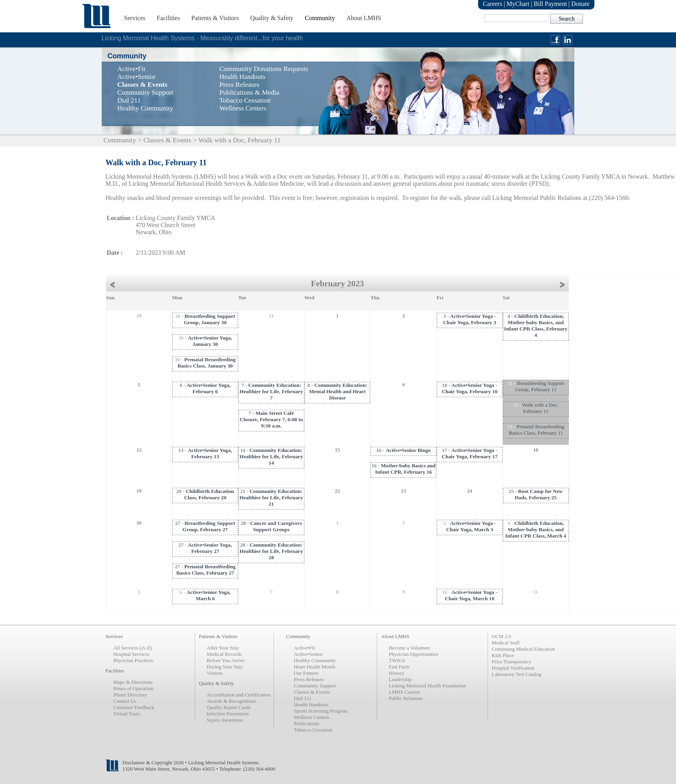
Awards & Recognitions (231, 701)
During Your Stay (225, 667)
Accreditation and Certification (239, 695)
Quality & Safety (272, 18)
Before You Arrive (226, 660)
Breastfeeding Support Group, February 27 (209, 526)
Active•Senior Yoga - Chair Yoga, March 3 (471, 526)
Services (135, 18)
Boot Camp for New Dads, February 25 (539, 494)
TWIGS (397, 660)
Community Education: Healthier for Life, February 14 (271, 456)
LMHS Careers (405, 692)
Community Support (315, 686)
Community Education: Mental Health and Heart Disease (338, 391)
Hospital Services (131, 654)
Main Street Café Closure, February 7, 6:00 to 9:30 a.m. (271, 419)
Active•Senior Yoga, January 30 (210, 341)
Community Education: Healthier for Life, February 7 (271, 391)
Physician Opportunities (414, 654)
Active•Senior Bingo (408, 450)
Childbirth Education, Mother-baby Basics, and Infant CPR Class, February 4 (536, 326)
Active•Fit (305, 648)
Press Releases (309, 679)
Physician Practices (133, 660)
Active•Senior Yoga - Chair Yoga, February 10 (470, 388)
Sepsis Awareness (225, 720)
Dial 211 (303, 698)
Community (320, 18)
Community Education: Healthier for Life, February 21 (271, 497)
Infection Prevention (228, 714)
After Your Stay (223, 648)
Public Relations (406, 698)
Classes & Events (167, 140)
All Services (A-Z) (133, 648)
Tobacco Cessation (313, 730)
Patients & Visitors (215, 18)
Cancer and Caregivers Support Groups (276, 526)
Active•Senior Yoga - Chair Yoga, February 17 (470, 453)
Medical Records (224, 654)
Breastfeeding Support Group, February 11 (540, 386)
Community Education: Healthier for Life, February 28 (271, 551)
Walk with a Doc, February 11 (541, 408)
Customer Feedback (134, 707)
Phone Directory (130, 695)
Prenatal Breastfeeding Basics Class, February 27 (206, 570)
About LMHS (364, 18)
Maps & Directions (133, 682)
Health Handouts (311, 705)
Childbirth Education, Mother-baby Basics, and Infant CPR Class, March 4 (536, 529)
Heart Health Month (315, 667)
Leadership (400, 679)
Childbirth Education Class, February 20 (209, 494)
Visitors (215, 673)
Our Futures (306, 673)
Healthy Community (315, 660)
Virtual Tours (127, 714)
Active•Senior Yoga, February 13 (210, 453)
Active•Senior (308, 654)
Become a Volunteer (410, 648)
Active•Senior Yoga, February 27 (210, 548)
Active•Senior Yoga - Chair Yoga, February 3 (470, 319)
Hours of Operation (133, 688)
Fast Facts (399, 667)
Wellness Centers (312, 717)
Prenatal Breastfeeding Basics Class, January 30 (207, 363)
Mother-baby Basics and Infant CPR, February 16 (405, 469)
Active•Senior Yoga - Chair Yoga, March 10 (471, 595)
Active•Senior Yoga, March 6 (209, 595)
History (397, 673)
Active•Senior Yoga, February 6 (209, 388)
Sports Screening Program (321, 711)
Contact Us (125, 701)
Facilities (169, 18)
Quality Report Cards (229, 707)
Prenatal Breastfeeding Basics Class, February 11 (536, 430)
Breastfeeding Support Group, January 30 (209, 319)
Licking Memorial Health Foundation (427, 686)
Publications (307, 723)
